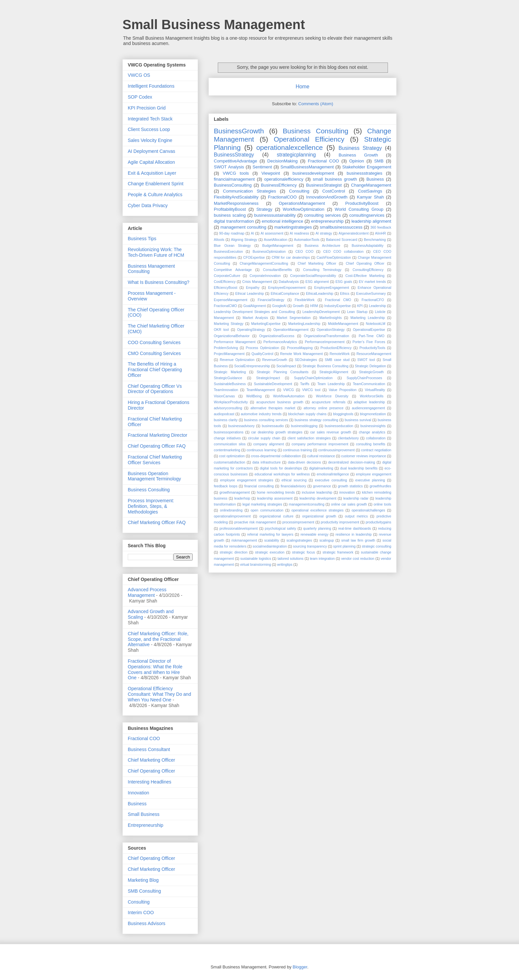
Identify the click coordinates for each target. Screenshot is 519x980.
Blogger (300, 967)
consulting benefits (371, 444)
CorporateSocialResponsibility (313, 276)
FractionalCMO (225, 306)
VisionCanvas (224, 396)
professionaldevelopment (239, 529)
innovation (347, 492)
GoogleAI (279, 306)
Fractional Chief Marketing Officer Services (155, 460)
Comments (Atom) (316, 104)
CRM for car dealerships (291, 258)
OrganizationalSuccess (277, 336)
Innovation (139, 793)
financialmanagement (234, 179)
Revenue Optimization (237, 360)
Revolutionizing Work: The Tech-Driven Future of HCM (156, 252)
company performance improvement (320, 444)
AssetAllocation (276, 240)
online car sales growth (349, 504)
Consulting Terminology (322, 270)
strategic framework (338, 552)
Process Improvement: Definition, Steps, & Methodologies (151, 506)
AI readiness (299, 233)
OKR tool (221, 330)
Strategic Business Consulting (326, 366)
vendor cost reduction (358, 559)
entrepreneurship (327, 221)
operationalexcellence (289, 147)
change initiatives (227, 438)
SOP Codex (140, 97)
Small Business (144, 814)
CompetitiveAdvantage (236, 161)
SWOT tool (366, 360)
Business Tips (142, 239)
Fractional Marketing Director (158, 435)
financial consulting (259, 486)
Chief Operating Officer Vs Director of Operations (155, 389)
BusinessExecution (228, 252)
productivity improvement (340, 522)
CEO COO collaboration (343, 252)
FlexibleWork (305, 300)
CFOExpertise (254, 258)
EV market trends (372, 282)
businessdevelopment (313, 173)
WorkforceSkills (372, 396)
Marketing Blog (143, 880)
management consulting (243, 227)
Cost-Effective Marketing (365, 276)
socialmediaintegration (270, 546)
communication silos (230, 444)
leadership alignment (371, 221)
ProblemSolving (226, 348)
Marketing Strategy (229, 324)
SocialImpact (286, 366)
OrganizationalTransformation (327, 336)
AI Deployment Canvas (151, 151)
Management (224, 318)
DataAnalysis (289, 282)
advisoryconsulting (228, 408)
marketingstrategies (293, 227)
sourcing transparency (310, 546)
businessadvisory (242, 426)
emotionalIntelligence (333, 474)
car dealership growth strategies (277, 432)
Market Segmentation (294, 318)
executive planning (370, 480)
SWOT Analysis (229, 167)
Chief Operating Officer (365, 264)
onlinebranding (231, 510)
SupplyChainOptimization (313, 378)
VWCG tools (236, 173)
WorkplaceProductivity (231, 402)
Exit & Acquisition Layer (152, 173)
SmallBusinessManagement (307, 167)
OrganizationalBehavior (232, 336)
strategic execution (270, 552)
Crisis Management (257, 282)
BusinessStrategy (234, 155)
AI (253, 233)
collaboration (376, 438)
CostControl (334, 191)
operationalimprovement (232, 516)
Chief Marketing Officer (317, 264)
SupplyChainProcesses (364, 378)
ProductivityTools (372, 348)
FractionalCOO (283, 197)
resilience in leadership (354, 535)
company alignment (269, 444)
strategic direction (234, 552)
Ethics (345, 294)
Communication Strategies (250, 191)
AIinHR (380, 233)
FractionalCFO (373, 300)
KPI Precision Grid (147, 108)
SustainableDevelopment (273, 384)
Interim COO (141, 913)
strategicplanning (296, 155)
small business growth (335, 179)
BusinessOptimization (269, 252)
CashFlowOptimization (334, 258)
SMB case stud (337, 360)
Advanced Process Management (147, 592)
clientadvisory (348, 438)
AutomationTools (307, 240)
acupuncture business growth (280, 402)
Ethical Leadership (250, 294)
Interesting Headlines (150, 782)
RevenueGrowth (275, 360)
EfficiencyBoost (226, 288)
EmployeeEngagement (331, 288)
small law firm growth (358, 540)
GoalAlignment (255, 306)
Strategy (264, 209)
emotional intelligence (283, 221)
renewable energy (314, 535)
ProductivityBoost (362, 203)
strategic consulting (377, 546)
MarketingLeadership (304, 324)
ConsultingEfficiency (368, 270)
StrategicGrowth (372, 372)
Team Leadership (331, 384)
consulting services (323, 215)
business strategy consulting (316, 420)
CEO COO (305, 252)
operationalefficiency (284, 179)
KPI (360, 306)
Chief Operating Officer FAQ (157, 446)
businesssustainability (275, 215)
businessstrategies (364, 173)
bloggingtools (343, 414)
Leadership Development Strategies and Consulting (254, 312)
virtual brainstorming (256, 565)
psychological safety (280, 529)
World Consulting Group (359, 209)
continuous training (298, 450)
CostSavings (370, 191)
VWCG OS (139, 75)
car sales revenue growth (331, 432)
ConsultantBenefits (278, 270)
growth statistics (350, 486)
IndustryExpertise (338, 306)
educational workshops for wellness (282, 474)
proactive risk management (255, 522)
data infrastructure (267, 462)
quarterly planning (317, 529)
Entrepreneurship (145, 825)
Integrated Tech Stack (150, 119)
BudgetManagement (278, 246)
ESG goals (344, 282)
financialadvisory (293, 486)
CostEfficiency (225, 282)
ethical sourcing (294, 480)
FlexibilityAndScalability (236, 197)
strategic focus (303, 552)
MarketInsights (331, 318)
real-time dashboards (355, 529)
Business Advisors (147, 923)
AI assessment (272, 233)
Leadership (377, 306)
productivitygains (378, 522)
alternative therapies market (273, 408)
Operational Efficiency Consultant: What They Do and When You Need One (159, 694)
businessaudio (273, 426)
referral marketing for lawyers (270, 535)
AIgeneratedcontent (354, 233)
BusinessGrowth (239, 131)
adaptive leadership (369, 402)
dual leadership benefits (359, 468)
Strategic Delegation (370, 366)
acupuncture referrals (329, 402)
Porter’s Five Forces (369, 342)
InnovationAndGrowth (327, 197)
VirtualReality (375, 390)
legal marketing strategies (262, 504)
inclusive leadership (317, 492)
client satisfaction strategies (309, 438)
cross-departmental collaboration (276, 456)
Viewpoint (271, 173)
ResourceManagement (374, 354)
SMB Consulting (144, 891)
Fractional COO (323, 161)
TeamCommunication (369, 384)
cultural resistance (321, 456)
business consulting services (266, 420)
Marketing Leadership (368, 318)
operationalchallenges (368, 510)
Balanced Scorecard (342, 240)
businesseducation (339, 426)
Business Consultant (149, 749)
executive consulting (331, 480)
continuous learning (261, 450)
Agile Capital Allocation (151, 162)
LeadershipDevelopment (321, 312)
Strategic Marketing (230, 372)
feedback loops (226, 486)
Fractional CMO (338, 300)
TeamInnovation (226, 390)
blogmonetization (373, 414)
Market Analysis (255, 318)
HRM (314, 306)
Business (375, 179)
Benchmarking (375, 240)
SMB (379, 161)
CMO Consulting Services (154, 353)
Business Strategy (360, 148)
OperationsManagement (302, 203)
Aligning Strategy (244, 240)
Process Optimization (263, 348)
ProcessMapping (300, 348)
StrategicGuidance (228, 378)
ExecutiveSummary (371, 294)
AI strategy (324, 233)
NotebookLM (376, 324)
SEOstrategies (306, 360)
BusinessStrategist (324, 185)
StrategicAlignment (334, 372)
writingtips (285, 565)
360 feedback (381, 227)
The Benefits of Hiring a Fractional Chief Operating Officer (155, 370)
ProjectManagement (229, 354)
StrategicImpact (268, 378)
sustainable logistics (256, 559)
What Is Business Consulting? (159, 282)
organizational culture (277, 516)
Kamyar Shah (370, 197)
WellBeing (254, 396)
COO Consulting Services (154, 342)
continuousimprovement (336, 450)
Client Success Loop (149, 129)
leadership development (318, 498)
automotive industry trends (261, 414)
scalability (272, 540)
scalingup (327, 540)
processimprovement (298, 522)
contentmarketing (227, 450)
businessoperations (229, 432)
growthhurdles (380, 486)
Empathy (253, 288)
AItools (219, 240)
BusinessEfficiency (279, 185)
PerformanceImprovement (325, 342)
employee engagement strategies (247, 480)
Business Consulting (315, 131)
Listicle (380, 312)
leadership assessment (275, 498)
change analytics (372, 432)
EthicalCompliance (285, 294)
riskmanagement (244, 540)
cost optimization (232, 456)
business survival (358, 420)
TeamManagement (260, 390)
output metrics (356, 516)
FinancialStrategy (271, 300)
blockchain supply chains (307, 414)
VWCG (289, 390)
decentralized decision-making (352, 462)
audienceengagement (368, 408)
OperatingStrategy (251, 330)
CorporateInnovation (265, 276)
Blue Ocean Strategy (232, 246)
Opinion (357, 161)
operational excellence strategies (318, 510)
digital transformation (234, 221)
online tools (382, 504)
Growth (298, 306)
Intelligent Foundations (151, 86)
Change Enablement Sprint (156, 184)
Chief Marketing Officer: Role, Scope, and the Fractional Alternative (158, 639)
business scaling (230, 215)
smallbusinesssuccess (341, 227)
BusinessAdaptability (368, 246)
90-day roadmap (232, 233)
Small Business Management (214, 24)
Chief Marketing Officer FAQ (157, 522)
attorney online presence (324, 408)
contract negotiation (376, 450)
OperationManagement (291, 330)
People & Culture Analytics (155, 195)
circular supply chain (264, 438)
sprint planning (344, 546)
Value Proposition (343, 390)
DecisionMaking (283, 161)
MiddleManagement (343, 324)
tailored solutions (290, 559)
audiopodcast (224, 414)
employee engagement (374, 474)
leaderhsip (242, 498)
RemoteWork (340, 354)
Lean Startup (357, 312)
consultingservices (367, 215)
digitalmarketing (321, 468)
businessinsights (373, 426)
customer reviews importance (364, 456)
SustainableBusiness (230, 384)
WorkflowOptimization (303, 209)
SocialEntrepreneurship (252, 366)
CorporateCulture (227, 276)
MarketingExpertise (266, 324)
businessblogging (304, 426)
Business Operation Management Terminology (154, 476)
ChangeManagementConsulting (264, 264)
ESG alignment (317, 282)
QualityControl (262, 354)
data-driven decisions (305, 462)
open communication (267, 510)
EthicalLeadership (320, 294)
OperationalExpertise (369, 330)
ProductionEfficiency (336, 348)
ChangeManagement (371, 185)
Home (303, 87)
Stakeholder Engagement (367, 167)
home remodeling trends (276, 492)
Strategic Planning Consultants (283, 372)
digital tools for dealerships (281, 468)
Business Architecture (322, 246)
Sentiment (262, 167)
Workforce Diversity (332, 396)
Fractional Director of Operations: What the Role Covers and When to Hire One (155, 669)
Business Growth (358, 155)
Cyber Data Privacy (148, 205)
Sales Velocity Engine (150, 140)
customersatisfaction (230, 462)
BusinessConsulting (233, 185)
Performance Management (235, 342)
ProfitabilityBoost (230, 209)
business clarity (226, 420)
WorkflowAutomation (289, 396)
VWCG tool (311, 390)
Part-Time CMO (372, 336)
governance (322, 486)
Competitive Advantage (233, 270)
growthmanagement (235, 492)
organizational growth (319, 516)
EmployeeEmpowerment (287, 288)
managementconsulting (306, 504)
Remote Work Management (301, 354)
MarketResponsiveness (236, 203)
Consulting (299, 191)
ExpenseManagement (231, 300)
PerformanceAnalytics (280, 342)
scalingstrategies (299, 540)
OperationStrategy (331, 330)
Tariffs (305, 384)
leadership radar (356, 498)
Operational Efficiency (309, 139)
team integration (322, 559)
